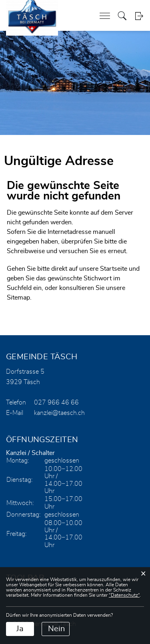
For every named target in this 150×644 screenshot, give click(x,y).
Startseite (114, 269)
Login (139, 16)
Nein (56, 629)
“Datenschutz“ (124, 595)
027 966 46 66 (56, 402)
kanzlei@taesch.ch (59, 413)
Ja (20, 629)
